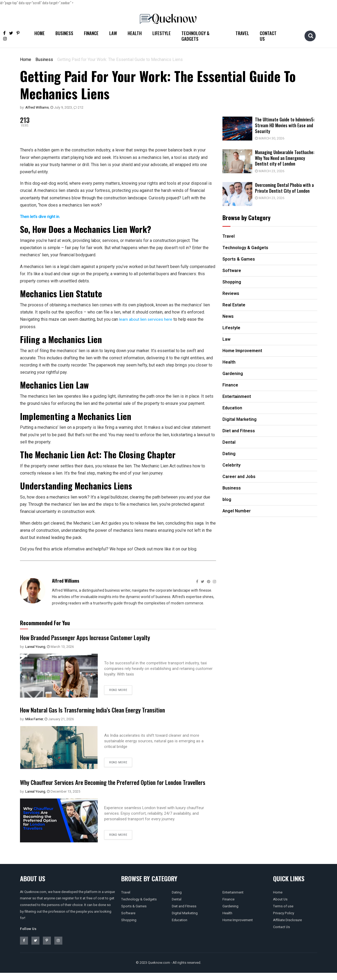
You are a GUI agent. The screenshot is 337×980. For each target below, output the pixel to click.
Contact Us (268, 36)
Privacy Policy (284, 920)
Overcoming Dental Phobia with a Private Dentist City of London (287, 187)
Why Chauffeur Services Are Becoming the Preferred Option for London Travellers (108, 786)
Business (64, 33)
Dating (177, 899)
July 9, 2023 (61, 107)
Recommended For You (45, 623)
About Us (280, 906)
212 (78, 107)
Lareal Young (35, 646)
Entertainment (233, 899)
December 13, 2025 (64, 799)
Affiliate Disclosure (287, 927)
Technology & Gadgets (195, 36)
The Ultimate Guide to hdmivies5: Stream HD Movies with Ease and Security (287, 125)
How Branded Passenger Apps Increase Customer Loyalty (91, 637)
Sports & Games (134, 913)
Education (180, 927)
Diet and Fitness (184, 913)
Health (135, 33)
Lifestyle (162, 33)
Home (40, 33)
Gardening (230, 913)
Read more (118, 690)
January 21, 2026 (59, 719)
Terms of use (283, 913)
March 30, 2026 (272, 138)
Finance (91, 33)
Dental (177, 906)
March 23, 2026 (272, 170)
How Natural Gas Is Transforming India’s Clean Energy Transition (100, 709)
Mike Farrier (34, 719)
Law (113, 33)
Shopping (129, 927)
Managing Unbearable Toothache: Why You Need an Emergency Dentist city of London (287, 157)
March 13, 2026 (60, 646)
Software (128, 920)
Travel (242, 33)
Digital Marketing (185, 920)
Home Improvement (238, 927)
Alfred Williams (37, 107)
